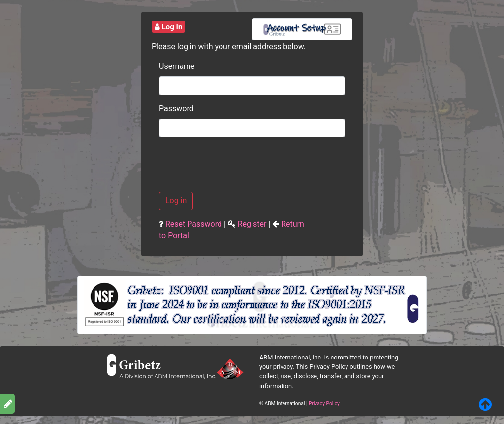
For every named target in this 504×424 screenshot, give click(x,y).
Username (172, 66)
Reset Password (194, 224)
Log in (176, 201)
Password (172, 109)
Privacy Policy (324, 404)
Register (252, 224)
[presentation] (234, 164)
